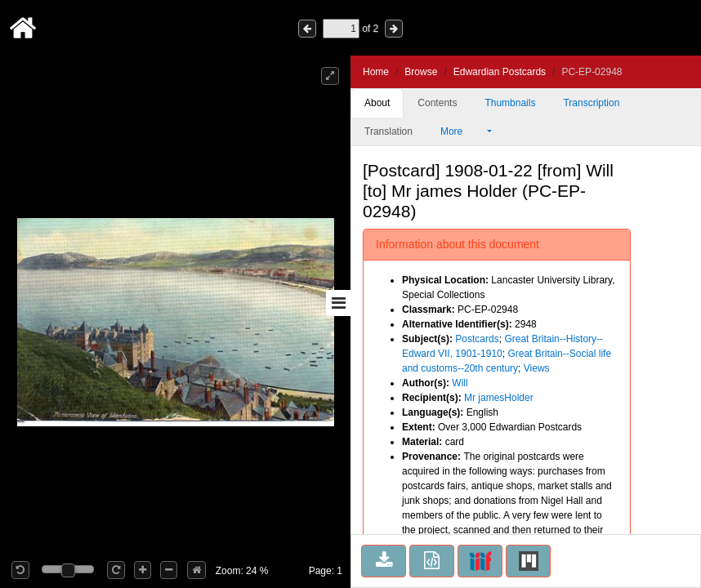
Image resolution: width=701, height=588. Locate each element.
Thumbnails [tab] (510, 103)
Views (537, 368)
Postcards (477, 339)
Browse (421, 72)
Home (376, 72)
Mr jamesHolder (499, 398)
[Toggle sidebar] (338, 303)
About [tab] (377, 103)
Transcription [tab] (591, 103)
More (462, 131)
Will (460, 383)
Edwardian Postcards (500, 72)
